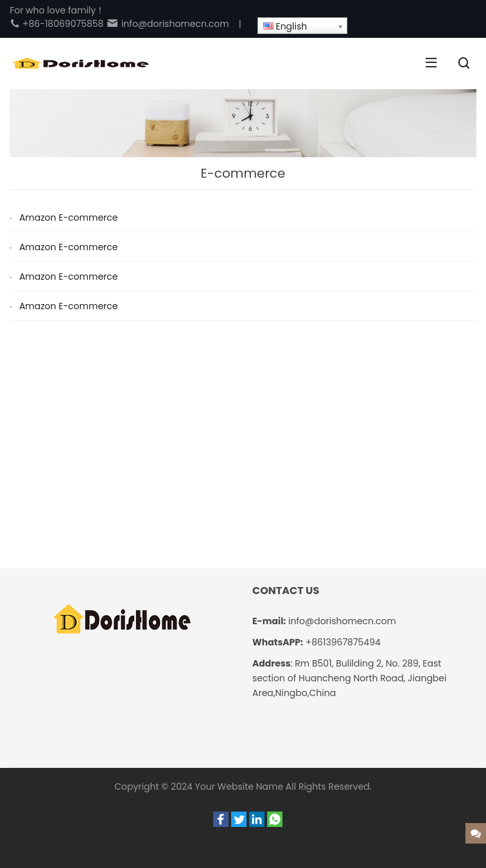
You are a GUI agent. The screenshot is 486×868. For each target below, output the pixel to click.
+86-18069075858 (56, 24)
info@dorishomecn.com (168, 24)
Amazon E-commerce (69, 217)
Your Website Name (239, 787)
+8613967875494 (343, 642)
